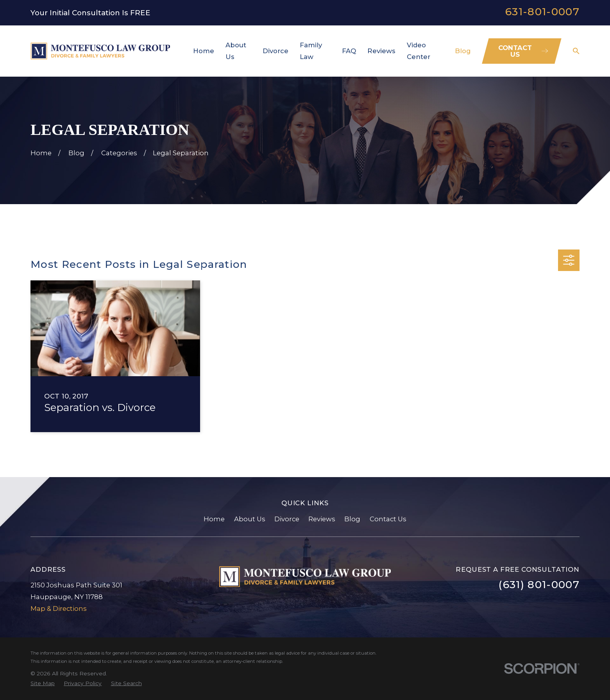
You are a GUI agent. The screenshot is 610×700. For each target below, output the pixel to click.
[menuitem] (43, 683)
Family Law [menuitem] (311, 51)
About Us (250, 519)
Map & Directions (59, 608)
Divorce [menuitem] (275, 51)
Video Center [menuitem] (419, 51)
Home (214, 519)
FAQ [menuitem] (349, 51)
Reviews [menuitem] (381, 51)
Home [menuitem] (204, 51)
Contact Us (388, 519)
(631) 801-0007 (539, 584)
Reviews (322, 519)
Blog (352, 519)
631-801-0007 (542, 12)
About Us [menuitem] (236, 51)
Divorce (287, 519)
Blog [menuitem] (463, 51)
